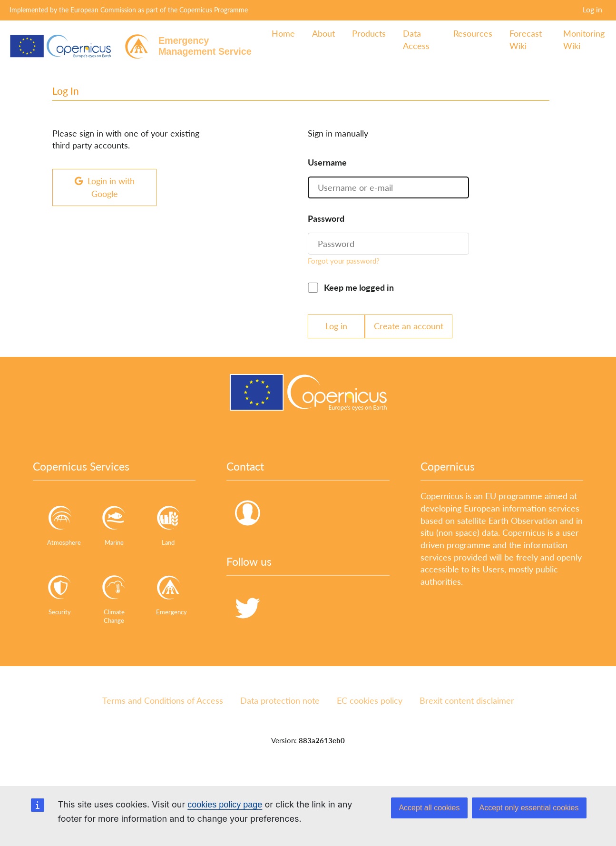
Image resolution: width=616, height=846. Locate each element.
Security (60, 592)
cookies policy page (225, 805)
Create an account (409, 326)
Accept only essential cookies (529, 808)
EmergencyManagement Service (205, 46)
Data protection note (280, 700)
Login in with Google (105, 187)
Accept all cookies (429, 808)
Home (283, 33)
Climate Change (114, 596)
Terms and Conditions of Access (163, 700)
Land (169, 523)
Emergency (171, 592)
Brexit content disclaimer (467, 700)
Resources (473, 33)
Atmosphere (62, 523)
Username (327, 162)
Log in (592, 9)
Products (369, 33)
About (323, 33)
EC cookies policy (370, 700)
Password (326, 218)
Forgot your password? (344, 261)
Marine (114, 523)
